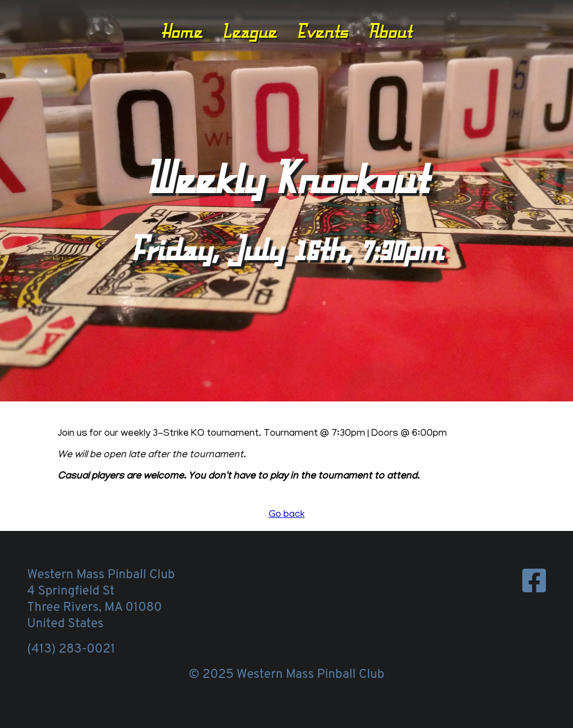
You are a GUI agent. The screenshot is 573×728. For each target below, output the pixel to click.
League (249, 31)
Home (182, 31)
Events (322, 31)
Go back (287, 515)
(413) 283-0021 (71, 649)
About (390, 31)
